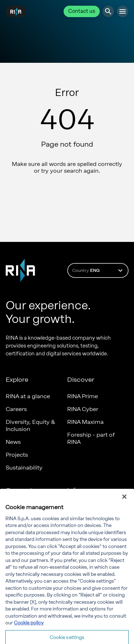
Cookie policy (29, 630)
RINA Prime (83, 396)
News (13, 442)
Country (98, 270)
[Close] (124, 504)
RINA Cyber (83, 409)
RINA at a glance (28, 396)
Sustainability (24, 468)
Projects (17, 455)
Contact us (82, 11)
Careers (16, 409)
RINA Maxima (85, 422)
